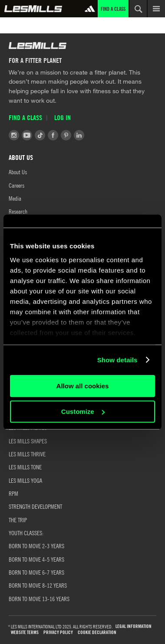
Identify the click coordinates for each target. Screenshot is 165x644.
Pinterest (66, 135)
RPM (13, 493)
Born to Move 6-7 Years (36, 572)
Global (33, 9)
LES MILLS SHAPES (28, 441)
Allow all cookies (83, 386)
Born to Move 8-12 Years (38, 585)
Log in (63, 117)
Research (18, 211)
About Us (18, 172)
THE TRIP (18, 520)
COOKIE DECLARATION (97, 633)
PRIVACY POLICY (58, 633)
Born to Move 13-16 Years (39, 598)
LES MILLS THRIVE (27, 454)
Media (15, 198)
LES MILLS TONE (25, 467)
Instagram (14, 135)
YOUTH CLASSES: (26, 533)
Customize (83, 411)
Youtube (27, 135)
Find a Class (113, 9)
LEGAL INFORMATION (134, 626)
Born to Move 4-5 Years (36, 559)
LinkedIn (79, 135)
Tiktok (40, 135)
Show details (117, 360)
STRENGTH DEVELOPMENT (35, 506)
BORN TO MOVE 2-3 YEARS (36, 546)
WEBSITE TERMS (25, 633)
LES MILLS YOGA (25, 480)
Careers (16, 185)
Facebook (53, 135)
